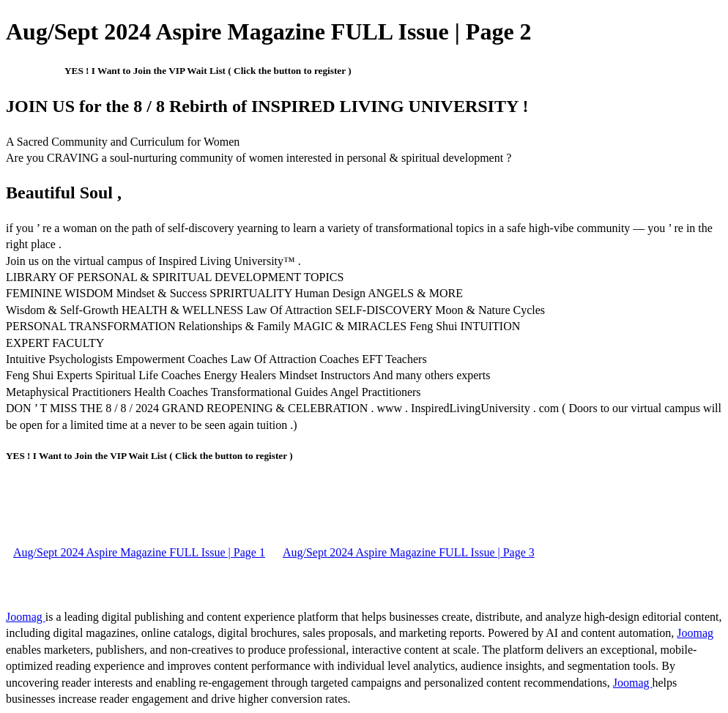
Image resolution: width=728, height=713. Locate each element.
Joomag (26, 617)
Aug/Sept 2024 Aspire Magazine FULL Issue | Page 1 (139, 552)
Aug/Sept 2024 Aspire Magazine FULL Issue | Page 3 (409, 552)
